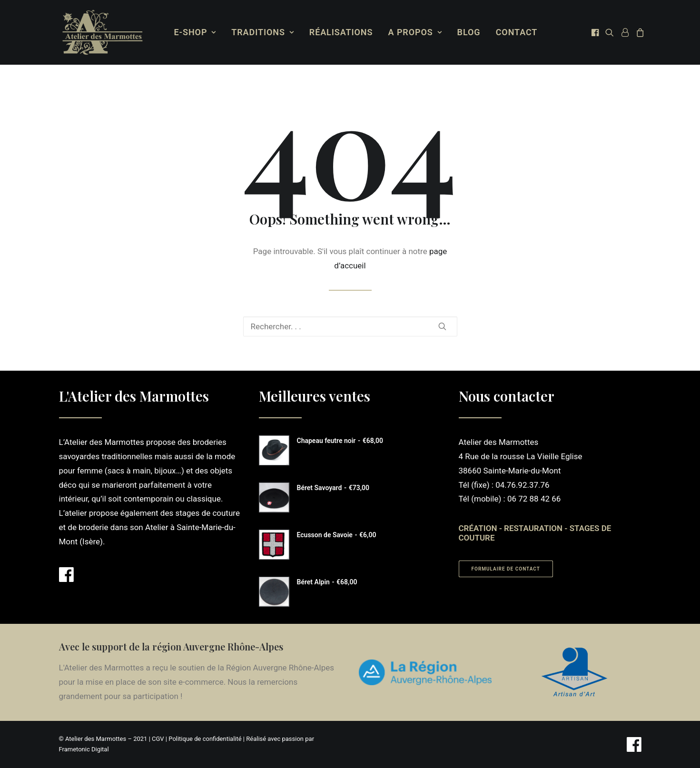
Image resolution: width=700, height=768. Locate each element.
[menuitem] (193, 32)
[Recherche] (350, 326)
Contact (515, 32)
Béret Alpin (327, 582)
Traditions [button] (261, 32)
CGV (158, 739)
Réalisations (339, 32)
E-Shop (193, 32)
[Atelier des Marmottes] (101, 32)
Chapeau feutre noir (340, 441)
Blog (467, 32)
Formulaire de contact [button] (506, 569)
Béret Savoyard (333, 488)
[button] (594, 32)
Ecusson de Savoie (337, 535)
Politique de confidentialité (205, 739)
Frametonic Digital (84, 749)
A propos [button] (413, 32)
